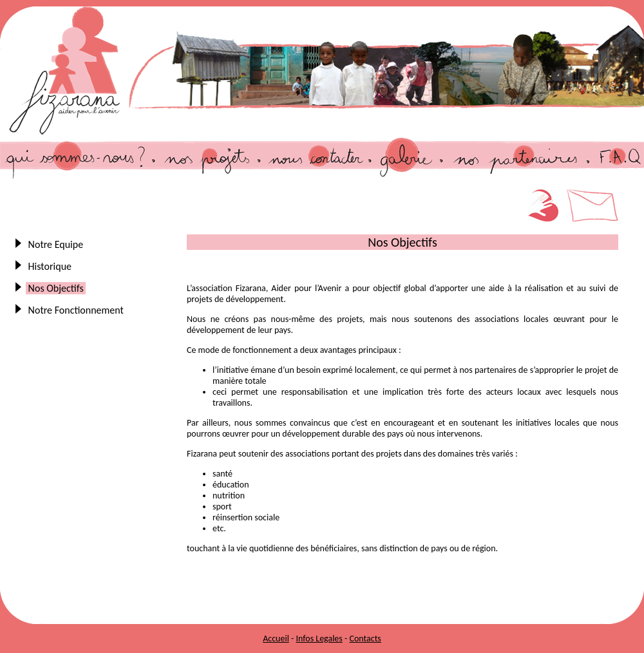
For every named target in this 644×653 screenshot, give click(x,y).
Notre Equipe (56, 244)
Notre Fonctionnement (76, 310)
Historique (50, 266)
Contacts (365, 639)
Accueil (276, 639)
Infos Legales (319, 639)
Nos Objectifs (56, 288)
